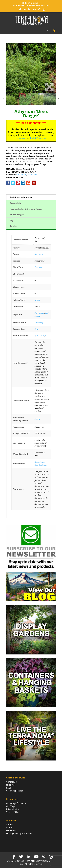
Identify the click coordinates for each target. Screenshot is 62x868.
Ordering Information (16, 803)
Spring (37, 419)
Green (37, 300)
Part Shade (21, 175)
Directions (11, 830)
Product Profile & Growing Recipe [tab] (26, 209)
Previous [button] (4, 99)
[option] (31, 68)
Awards (10, 825)
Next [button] (58, 99)
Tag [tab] (11, 220)
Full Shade (32, 175)
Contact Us (11, 782)
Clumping (39, 322)
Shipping (10, 785)
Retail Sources (38, 138)
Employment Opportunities (19, 833)
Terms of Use (13, 812)
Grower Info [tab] (16, 203)
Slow (37, 329)
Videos (10, 828)
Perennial (39, 267)
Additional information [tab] (21, 197)
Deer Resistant (41, 465)
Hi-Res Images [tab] (17, 215)
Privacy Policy (13, 809)
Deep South (40, 462)
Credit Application (15, 791)
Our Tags (11, 806)
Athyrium (39, 254)
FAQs (9, 788)
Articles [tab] (13, 226)
